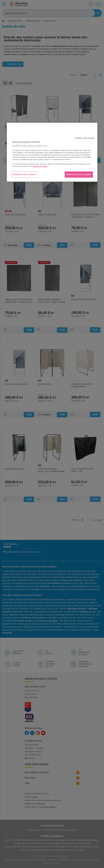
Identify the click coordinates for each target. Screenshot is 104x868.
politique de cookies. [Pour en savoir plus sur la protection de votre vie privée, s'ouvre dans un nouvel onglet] (40, 166)
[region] (52, 152)
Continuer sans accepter (85, 138)
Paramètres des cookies (24, 174)
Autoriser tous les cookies (79, 174)
